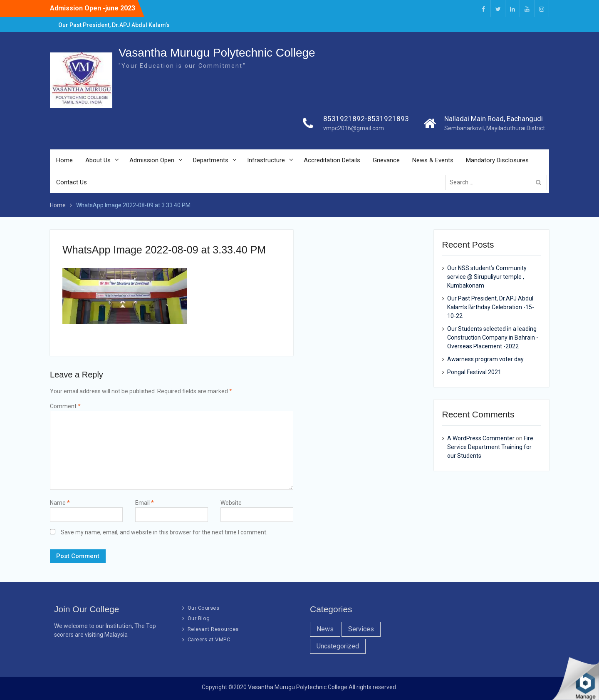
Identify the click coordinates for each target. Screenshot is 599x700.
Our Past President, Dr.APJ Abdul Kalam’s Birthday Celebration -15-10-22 (491, 307)
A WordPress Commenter (481, 438)
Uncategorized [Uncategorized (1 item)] (338, 646)
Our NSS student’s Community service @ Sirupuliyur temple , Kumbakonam (487, 277)
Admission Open (152, 161)
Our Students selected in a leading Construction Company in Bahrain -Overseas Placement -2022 (493, 338)
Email (145, 503)
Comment (65, 406)
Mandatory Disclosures (497, 161)
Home (64, 161)
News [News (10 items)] (325, 629)
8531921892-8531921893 (366, 119)
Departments (211, 161)
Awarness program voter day (485, 359)
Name (60, 503)
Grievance (386, 161)
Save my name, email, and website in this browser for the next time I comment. (164, 532)
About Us (98, 161)
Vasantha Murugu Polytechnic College (217, 53)
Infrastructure (266, 161)
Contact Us (72, 182)
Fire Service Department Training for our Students (490, 447)
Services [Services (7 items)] (361, 629)
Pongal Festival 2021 (474, 372)
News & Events (433, 161)
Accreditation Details (332, 161)
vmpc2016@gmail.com (354, 129)
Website (231, 503)
